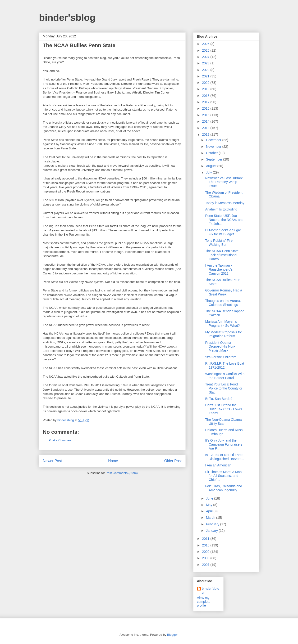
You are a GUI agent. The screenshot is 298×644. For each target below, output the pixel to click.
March (211, 518)
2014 (206, 121)
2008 (206, 558)
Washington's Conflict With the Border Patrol (225, 376)
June (210, 498)
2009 (206, 552)
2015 (206, 115)
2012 (206, 134)
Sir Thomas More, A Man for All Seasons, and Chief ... (223, 476)
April (210, 511)
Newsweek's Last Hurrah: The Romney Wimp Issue (224, 182)
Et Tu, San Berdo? (219, 399)
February (213, 524)
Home (113, 461)
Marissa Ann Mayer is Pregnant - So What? (222, 324)
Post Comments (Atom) (122, 473)
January (212, 531)
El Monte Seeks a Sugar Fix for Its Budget (223, 232)
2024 (206, 57)
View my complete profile (204, 602)
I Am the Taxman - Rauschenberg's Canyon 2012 (219, 269)
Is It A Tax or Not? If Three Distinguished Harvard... (225, 457)
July (209, 172)
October (212, 153)
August (212, 166)
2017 (206, 102)
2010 (206, 545)
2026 (206, 44)
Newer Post (53, 461)
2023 (206, 63)
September (215, 159)
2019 (206, 89)
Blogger (172, 635)
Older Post (173, 461)
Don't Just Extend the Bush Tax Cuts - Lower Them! (224, 409)
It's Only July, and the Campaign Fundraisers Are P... (224, 444)
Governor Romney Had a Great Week (224, 292)
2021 (206, 76)
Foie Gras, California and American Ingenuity (224, 488)
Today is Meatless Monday (225, 203)
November (214, 147)
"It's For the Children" (221, 357)
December (214, 140)
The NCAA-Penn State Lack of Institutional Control (222, 255)
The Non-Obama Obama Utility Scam (223, 422)
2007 (206, 565)
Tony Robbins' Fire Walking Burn (219, 243)
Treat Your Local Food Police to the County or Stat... (224, 388)
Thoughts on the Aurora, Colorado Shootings (223, 303)
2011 (206, 539)
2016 (206, 108)
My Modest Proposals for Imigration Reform (223, 334)
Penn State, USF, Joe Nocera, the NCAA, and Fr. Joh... (224, 220)
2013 (206, 128)
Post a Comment (60, 440)
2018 (206, 96)
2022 (206, 70)
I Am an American (218, 465)
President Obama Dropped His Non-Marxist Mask (220, 347)
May (210, 505)
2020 (206, 83)
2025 (206, 50)
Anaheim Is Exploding (221, 209)
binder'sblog (67, 18)
